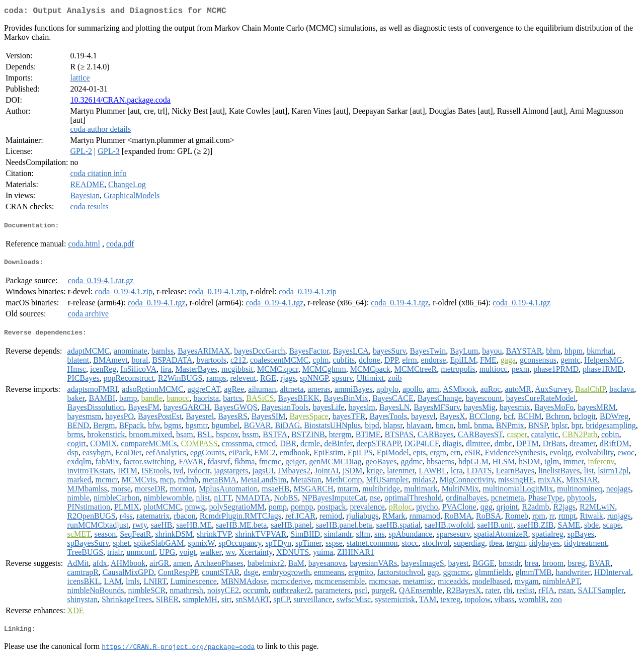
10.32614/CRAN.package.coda (120, 102)
